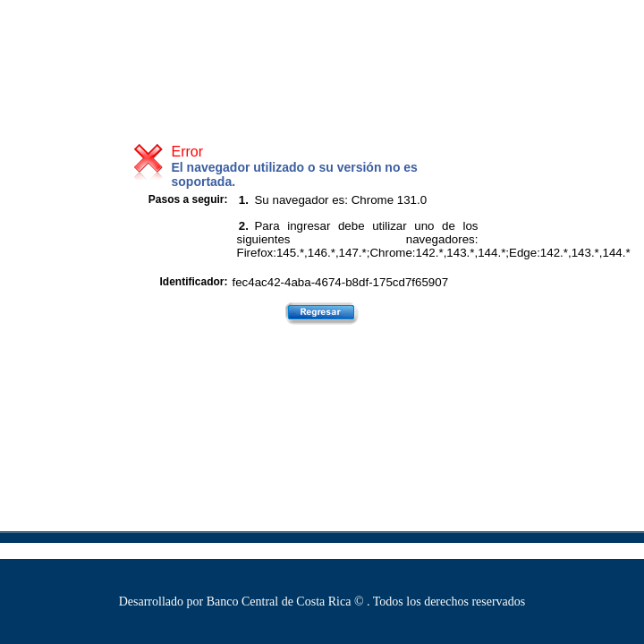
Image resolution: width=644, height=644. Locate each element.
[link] (19, 21)
